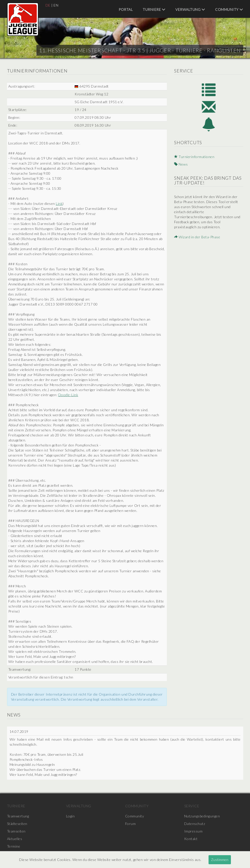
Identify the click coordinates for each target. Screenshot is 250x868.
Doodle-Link (68, 395)
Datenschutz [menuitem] (195, 824)
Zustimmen (220, 860)
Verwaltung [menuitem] (190, 9)
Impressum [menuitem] (193, 831)
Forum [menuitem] (131, 824)
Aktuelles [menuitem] (15, 839)
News (181, 164)
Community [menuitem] (229, 9)
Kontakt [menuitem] (191, 839)
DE (48, 5)
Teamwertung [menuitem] (18, 816)
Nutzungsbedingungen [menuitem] (202, 816)
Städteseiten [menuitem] (17, 824)
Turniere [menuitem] (154, 9)
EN (56, 5)
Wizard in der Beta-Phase (197, 237)
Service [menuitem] (192, 806)
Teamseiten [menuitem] (16, 831)
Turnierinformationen (194, 157)
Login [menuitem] (70, 816)
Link (59, 203)
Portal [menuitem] (126, 9)
